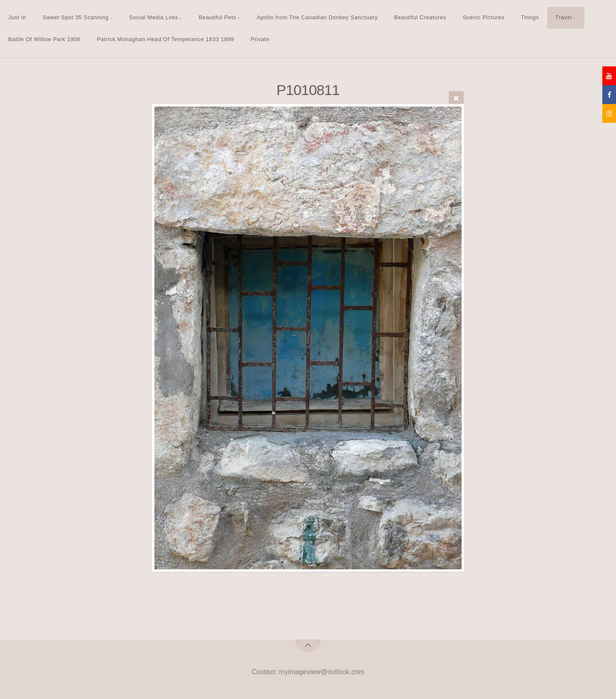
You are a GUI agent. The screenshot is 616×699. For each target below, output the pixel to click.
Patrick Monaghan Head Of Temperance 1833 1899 (165, 39)
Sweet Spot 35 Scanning (76, 17)
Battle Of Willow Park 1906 (44, 39)
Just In (17, 17)
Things (530, 17)
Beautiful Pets (217, 17)
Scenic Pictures (483, 17)
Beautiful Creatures (420, 17)
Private (260, 39)
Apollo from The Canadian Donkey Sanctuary (317, 17)
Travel (564, 17)
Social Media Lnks (154, 17)
